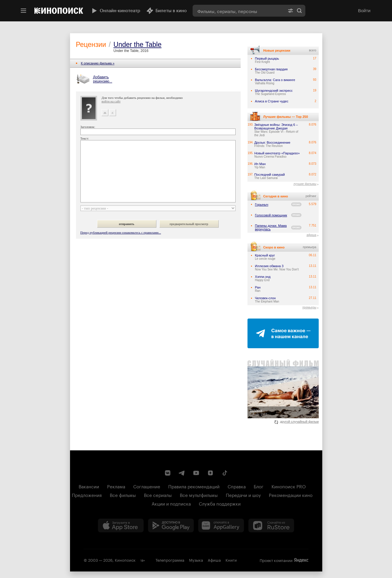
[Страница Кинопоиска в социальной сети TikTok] (225, 473)
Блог (259, 486)
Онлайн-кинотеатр (115, 11)
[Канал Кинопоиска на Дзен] (210, 473)
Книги (231, 560)
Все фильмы (123, 495)
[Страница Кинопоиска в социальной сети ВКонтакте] (168, 473)
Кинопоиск (125, 560)
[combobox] (239, 11)
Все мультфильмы (199, 495)
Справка (237, 486)
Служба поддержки (220, 503)
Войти (364, 11)
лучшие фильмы (305, 184)
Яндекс (301, 560)
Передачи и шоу (243, 495)
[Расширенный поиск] (291, 11)
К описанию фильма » (98, 63)
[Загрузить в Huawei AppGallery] (221, 525)
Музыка (196, 560)
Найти (299, 11)
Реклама (116, 486)
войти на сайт (111, 101)
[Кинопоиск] (59, 11)
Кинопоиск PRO (289, 486)
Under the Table (137, 45)
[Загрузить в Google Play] (171, 525)
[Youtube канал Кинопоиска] (196, 473)
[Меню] (23, 11)
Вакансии (89, 486)
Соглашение (147, 486)
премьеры (309, 307)
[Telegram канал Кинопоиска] (182, 473)
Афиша (214, 560)
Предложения (87, 495)
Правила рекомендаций (194, 486)
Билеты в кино (166, 11)
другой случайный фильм (297, 422)
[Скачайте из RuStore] (271, 525)
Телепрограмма (170, 560)
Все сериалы (158, 495)
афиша (311, 235)
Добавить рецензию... (103, 79)
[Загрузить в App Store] (121, 525)
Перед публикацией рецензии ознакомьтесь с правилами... (121, 232)
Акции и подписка (171, 503)
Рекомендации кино (291, 495)
